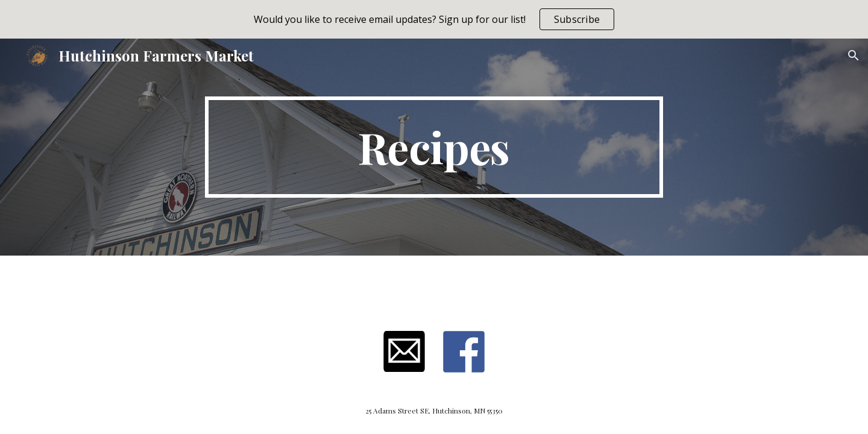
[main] (434, 147)
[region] (434, 19)
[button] (854, 55)
